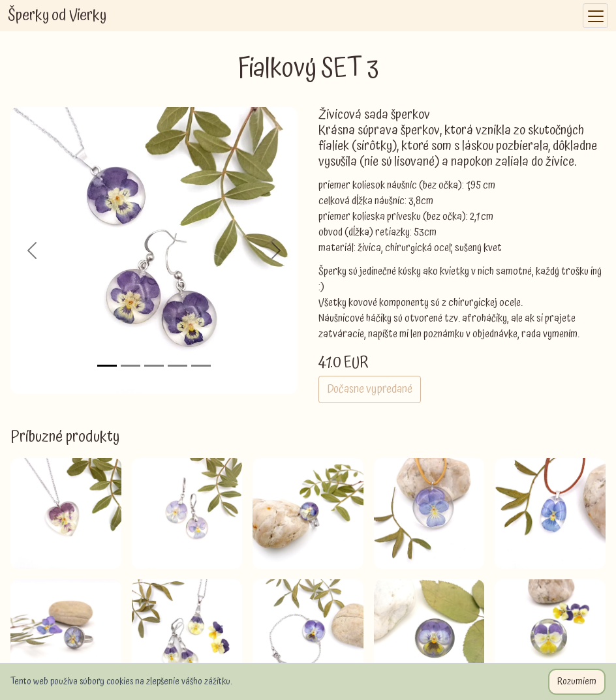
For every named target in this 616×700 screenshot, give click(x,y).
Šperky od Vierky (57, 16)
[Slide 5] (201, 366)
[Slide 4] (177, 366)
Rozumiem (577, 682)
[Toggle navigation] (595, 16)
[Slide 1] (107, 366)
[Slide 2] (131, 366)
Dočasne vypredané (370, 389)
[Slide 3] (154, 366)
